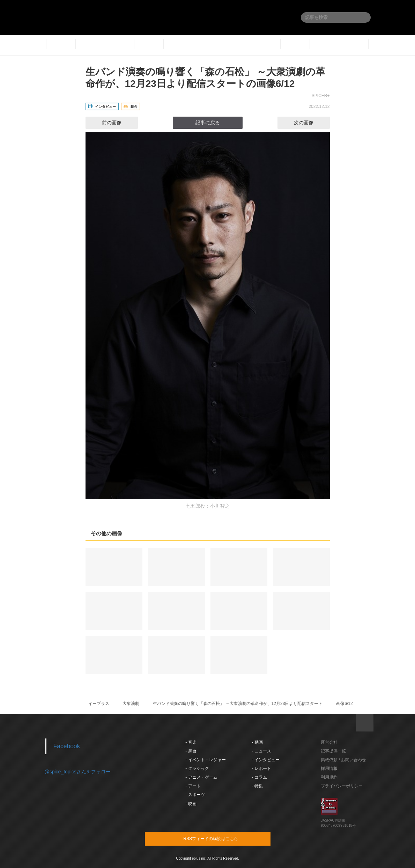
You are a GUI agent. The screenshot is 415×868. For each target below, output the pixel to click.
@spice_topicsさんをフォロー (78, 772)
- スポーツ (195, 795)
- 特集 (257, 786)
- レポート (261, 768)
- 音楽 (191, 742)
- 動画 (257, 742)
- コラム (259, 777)
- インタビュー (265, 760)
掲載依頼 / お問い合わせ (343, 760)
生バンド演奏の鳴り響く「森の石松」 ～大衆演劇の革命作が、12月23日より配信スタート (238, 704)
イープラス (99, 704)
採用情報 (329, 768)
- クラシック (197, 768)
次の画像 (310, 123)
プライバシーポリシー (342, 786)
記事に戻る (208, 123)
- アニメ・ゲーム (201, 777)
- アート (193, 786)
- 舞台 (191, 751)
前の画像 (105, 123)
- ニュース (261, 751)
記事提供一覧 (333, 751)
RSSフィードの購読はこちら (221, 838)
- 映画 (191, 804)
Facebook (67, 746)
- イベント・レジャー (205, 760)
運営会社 (329, 742)
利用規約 (329, 777)
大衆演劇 (131, 704)
